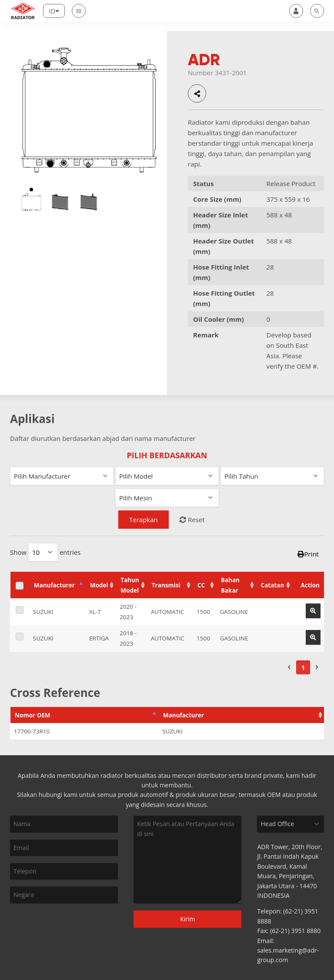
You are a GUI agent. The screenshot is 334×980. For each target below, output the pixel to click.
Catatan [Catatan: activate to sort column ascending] (279, 580)
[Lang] (54, 11)
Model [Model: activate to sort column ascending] (92, 580)
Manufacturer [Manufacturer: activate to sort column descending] (52, 580)
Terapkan (144, 520)
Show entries (45, 552)
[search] (317, 11)
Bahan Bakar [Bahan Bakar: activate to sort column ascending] (239, 580)
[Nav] (79, 11)
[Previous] (289, 648)
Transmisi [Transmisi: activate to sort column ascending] (173, 580)
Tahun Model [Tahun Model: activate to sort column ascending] (129, 580)
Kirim (187, 900)
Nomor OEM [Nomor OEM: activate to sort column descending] (33, 696)
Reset (192, 520)
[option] (31, 202)
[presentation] (56, 900)
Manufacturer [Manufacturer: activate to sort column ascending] (184, 696)
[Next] (317, 648)
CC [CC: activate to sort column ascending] (203, 580)
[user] (296, 11)
